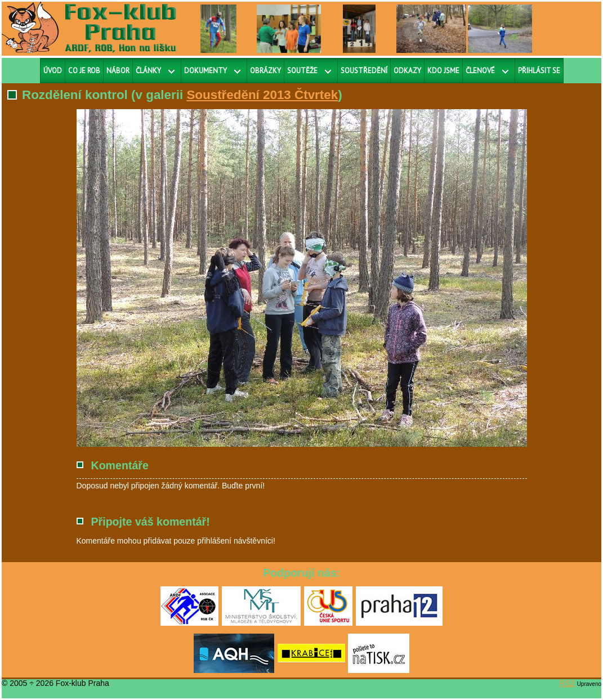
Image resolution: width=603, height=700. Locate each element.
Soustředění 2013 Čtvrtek (262, 95)
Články (148, 71)
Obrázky (265, 71)
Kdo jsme (443, 71)
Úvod (53, 71)
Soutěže (302, 71)
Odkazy (407, 71)
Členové (480, 71)
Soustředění (364, 71)
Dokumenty (206, 71)
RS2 (567, 683)
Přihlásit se (539, 71)
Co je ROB (84, 71)
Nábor (118, 71)
